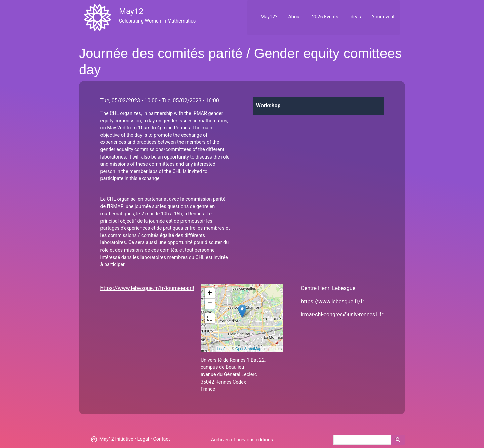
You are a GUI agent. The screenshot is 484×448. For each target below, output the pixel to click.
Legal (143, 439)
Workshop (268, 106)
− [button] (210, 304)
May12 (131, 11)
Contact (161, 439)
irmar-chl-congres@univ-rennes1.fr (342, 315)
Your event (383, 17)
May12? (269, 17)
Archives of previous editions (242, 440)
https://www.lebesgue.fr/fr (332, 301)
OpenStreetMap (248, 349)
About (294, 17)
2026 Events (325, 17)
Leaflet (223, 349)
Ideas (355, 17)
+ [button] (210, 294)
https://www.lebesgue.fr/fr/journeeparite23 (152, 288)
